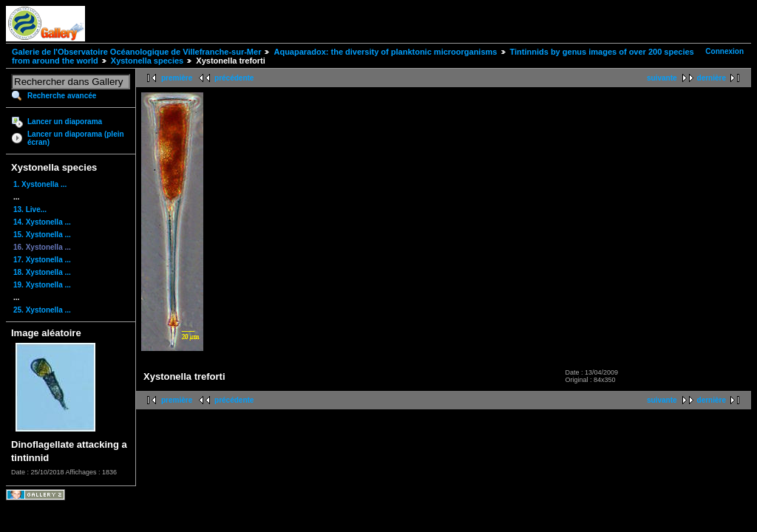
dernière (712, 78)
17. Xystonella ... (42, 260)
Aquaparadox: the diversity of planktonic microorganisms (385, 52)
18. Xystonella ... (42, 272)
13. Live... (30, 209)
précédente (234, 78)
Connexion (724, 51)
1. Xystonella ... (40, 184)
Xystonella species (147, 61)
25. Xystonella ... (42, 310)
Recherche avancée (62, 96)
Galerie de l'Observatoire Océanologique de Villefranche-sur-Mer (136, 52)
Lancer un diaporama (65, 122)
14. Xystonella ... (42, 222)
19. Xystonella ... (42, 285)
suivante (662, 78)
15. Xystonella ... (42, 235)
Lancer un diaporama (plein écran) (76, 138)
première (177, 78)
